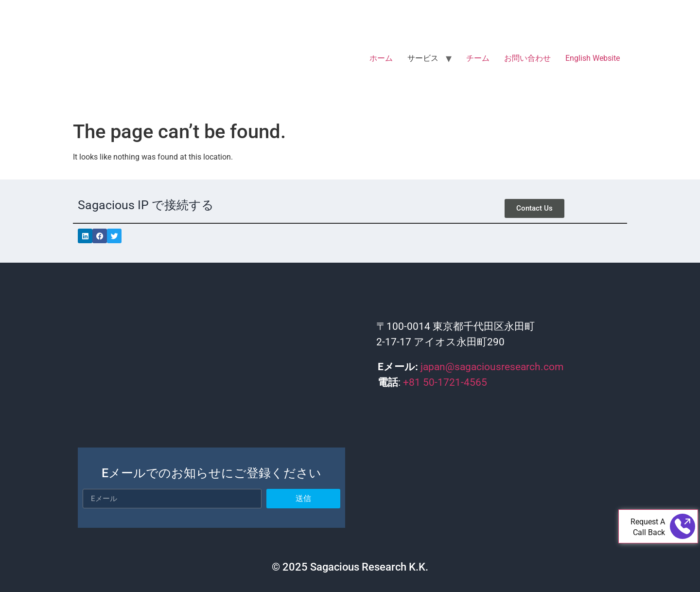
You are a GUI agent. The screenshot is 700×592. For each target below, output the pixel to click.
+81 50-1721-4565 (445, 382)
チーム (478, 58)
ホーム (381, 58)
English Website (593, 58)
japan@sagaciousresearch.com (492, 367)
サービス (423, 58)
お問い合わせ (527, 58)
